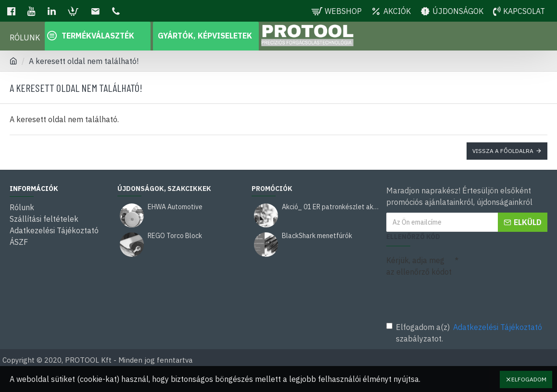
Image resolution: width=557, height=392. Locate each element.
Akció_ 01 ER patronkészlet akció (331, 207)
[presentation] (454, 297)
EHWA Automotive (175, 207)
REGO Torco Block (175, 236)
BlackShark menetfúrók (317, 236)
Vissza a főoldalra (503, 151)
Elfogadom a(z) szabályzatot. (465, 332)
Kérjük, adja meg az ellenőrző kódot (419, 266)
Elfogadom (529, 379)
